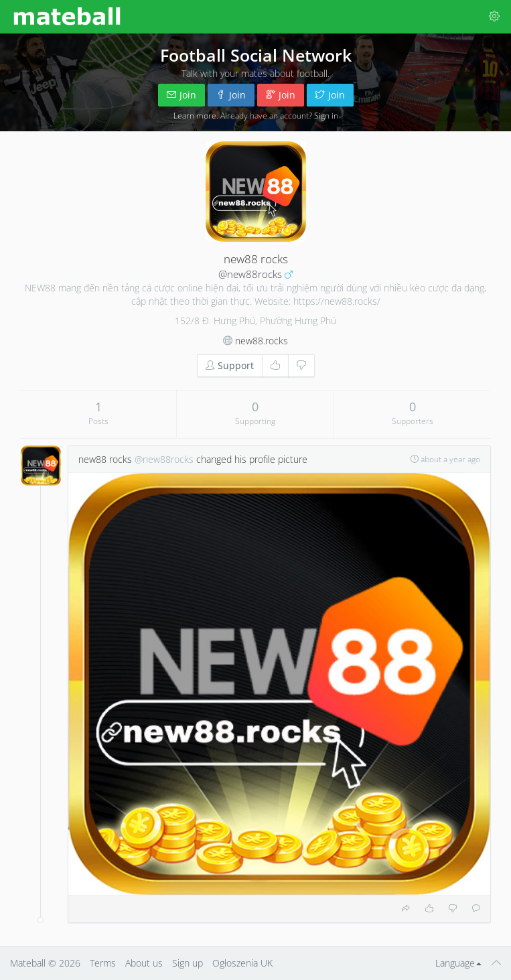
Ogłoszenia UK (242, 963)
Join (181, 95)
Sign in (326, 115)
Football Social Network (256, 55)
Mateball (28, 963)
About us (144, 963)
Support (230, 365)
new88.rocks (262, 341)
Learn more (195, 115)
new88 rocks (105, 459)
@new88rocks (250, 274)
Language (458, 963)
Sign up (188, 963)
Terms (103, 963)
